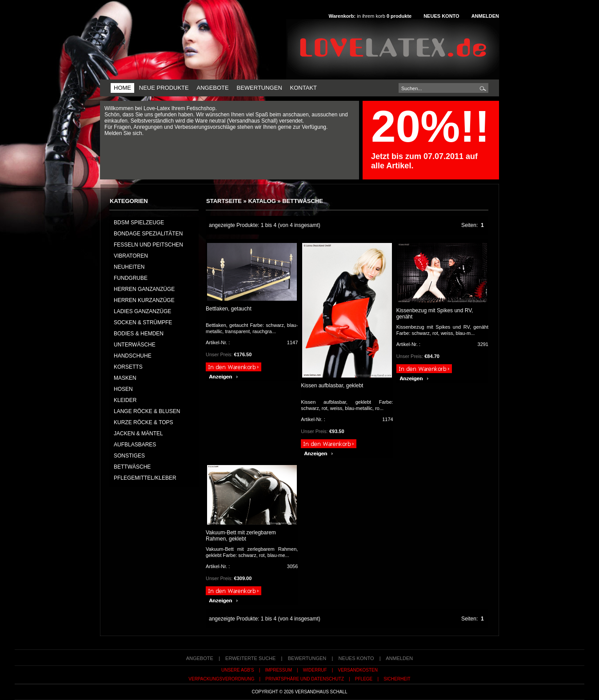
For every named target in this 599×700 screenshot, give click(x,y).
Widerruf (315, 670)
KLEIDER (125, 400)
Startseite (224, 201)
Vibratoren (131, 256)
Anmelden (485, 16)
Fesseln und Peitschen (148, 245)
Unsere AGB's (238, 670)
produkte (399, 16)
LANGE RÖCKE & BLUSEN (147, 411)
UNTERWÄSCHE (135, 345)
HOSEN (123, 389)
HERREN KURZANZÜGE (144, 300)
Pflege (364, 679)
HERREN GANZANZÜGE (144, 289)
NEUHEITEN (129, 267)
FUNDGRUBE (131, 278)
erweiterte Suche (250, 658)
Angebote (212, 88)
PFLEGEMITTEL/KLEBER (145, 478)
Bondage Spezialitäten (148, 234)
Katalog (262, 201)
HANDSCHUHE (133, 356)
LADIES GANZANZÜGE (142, 311)
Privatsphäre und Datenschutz (305, 679)
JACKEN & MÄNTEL (138, 434)
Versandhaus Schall (321, 692)
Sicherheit (397, 679)
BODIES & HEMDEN (139, 334)
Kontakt (303, 88)
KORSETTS (128, 367)
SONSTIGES (129, 456)
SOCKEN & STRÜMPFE (143, 322)
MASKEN (125, 378)
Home (122, 88)
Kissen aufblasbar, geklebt (332, 386)
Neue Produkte (164, 88)
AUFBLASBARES (135, 445)
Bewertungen (259, 88)
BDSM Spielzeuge (139, 223)
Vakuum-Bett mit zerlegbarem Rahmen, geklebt (241, 536)
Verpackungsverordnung (221, 679)
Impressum (278, 670)
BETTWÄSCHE (303, 201)
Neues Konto (441, 16)
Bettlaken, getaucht (229, 309)
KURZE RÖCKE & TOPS (144, 422)
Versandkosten (358, 670)
